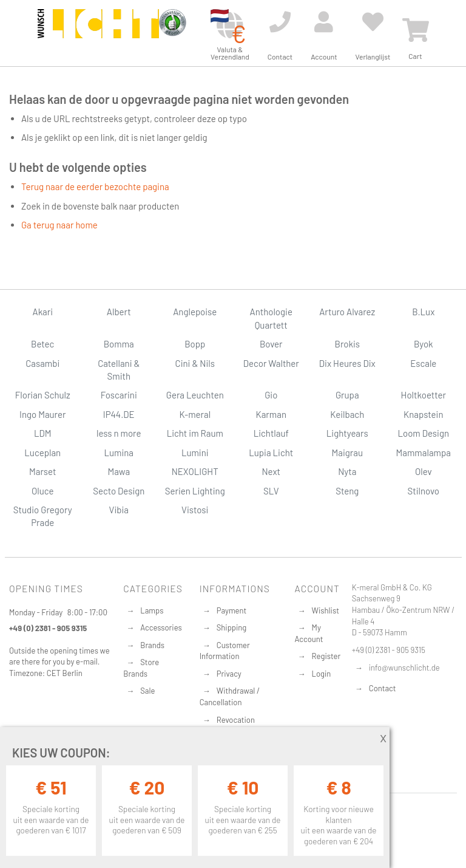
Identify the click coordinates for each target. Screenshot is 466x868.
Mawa (119, 471)
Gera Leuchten (195, 395)
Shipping (232, 627)
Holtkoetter (424, 395)
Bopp (195, 344)
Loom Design (423, 433)
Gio (271, 395)
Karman (271, 414)
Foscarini (119, 395)
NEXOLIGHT (195, 471)
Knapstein (424, 414)
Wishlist (326, 610)
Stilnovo (424, 491)
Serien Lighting (195, 491)
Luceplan (42, 453)
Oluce (43, 491)
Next (271, 471)
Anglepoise (195, 312)
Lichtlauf (271, 433)
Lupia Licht (271, 453)
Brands (152, 645)
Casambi (42, 363)
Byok (424, 344)
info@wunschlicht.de (404, 668)
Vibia (119, 510)
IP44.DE (119, 414)
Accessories (161, 627)
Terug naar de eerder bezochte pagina (95, 186)
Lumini (195, 453)
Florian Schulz (43, 395)
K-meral (195, 414)
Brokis (347, 344)
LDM (43, 433)
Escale (423, 363)
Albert (119, 312)
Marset (42, 471)
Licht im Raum (195, 433)
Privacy (229, 674)
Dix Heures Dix (347, 363)
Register (326, 656)
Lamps (152, 610)
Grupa (347, 395)
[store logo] (98, 32)
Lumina (119, 453)
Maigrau (347, 453)
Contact (383, 688)
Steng (347, 491)
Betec (42, 344)
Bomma (119, 344)
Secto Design (119, 491)
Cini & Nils (195, 363)
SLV (271, 491)
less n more (119, 433)
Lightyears (347, 433)
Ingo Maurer (42, 414)
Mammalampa (424, 453)
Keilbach (347, 414)
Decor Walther (271, 363)
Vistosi (195, 510)
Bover (271, 344)
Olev (424, 471)
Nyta (347, 471)
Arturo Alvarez (347, 312)
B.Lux (423, 312)
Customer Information (225, 651)
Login (322, 674)
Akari (43, 312)
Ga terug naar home (59, 225)
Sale (147, 691)
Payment (232, 610)
